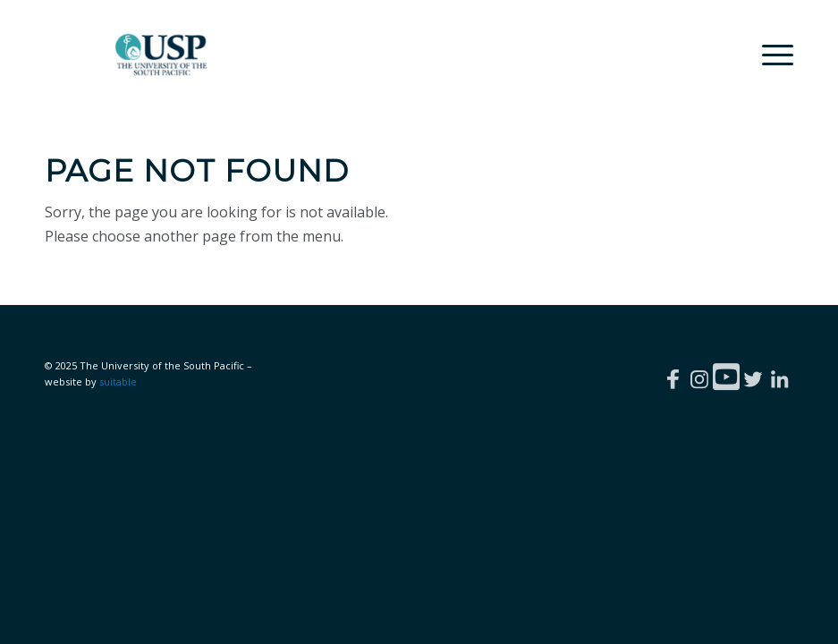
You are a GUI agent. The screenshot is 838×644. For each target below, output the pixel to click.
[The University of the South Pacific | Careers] (161, 55)
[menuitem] (769, 55)
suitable (118, 381)
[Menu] (769, 55)
